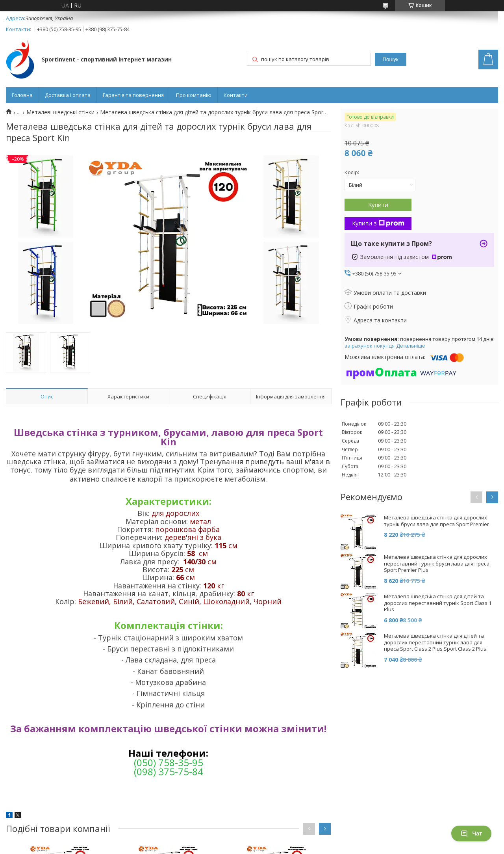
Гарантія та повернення (133, 95)
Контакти (236, 95)
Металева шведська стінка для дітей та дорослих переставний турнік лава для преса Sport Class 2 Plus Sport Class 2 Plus (435, 643)
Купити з (378, 223)
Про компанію (194, 95)
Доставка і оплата (68, 95)
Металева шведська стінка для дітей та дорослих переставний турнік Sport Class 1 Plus (438, 603)
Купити (378, 205)
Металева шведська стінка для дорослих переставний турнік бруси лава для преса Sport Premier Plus (437, 564)
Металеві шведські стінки (60, 112)
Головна (22, 95)
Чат (471, 834)
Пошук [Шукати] (391, 59)
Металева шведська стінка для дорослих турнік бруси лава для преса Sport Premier (436, 521)
